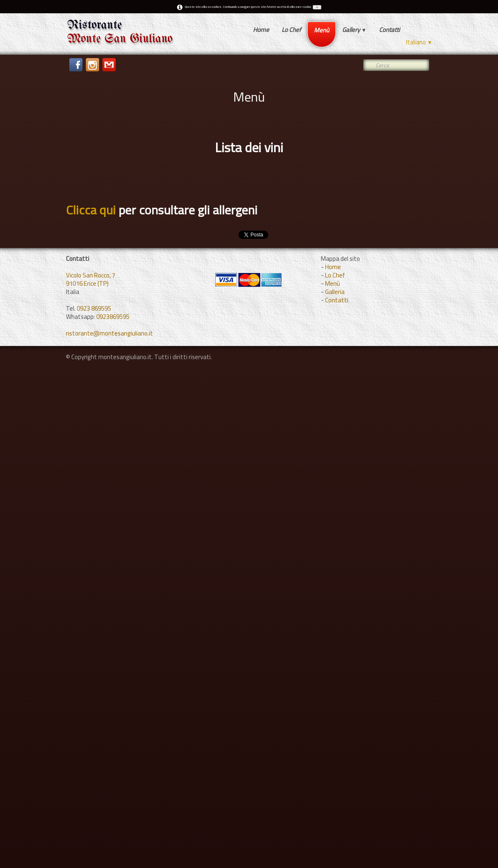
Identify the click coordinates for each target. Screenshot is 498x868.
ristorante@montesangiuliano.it (109, 333)
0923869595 (113, 317)
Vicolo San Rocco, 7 (91, 275)
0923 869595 (94, 308)
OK (317, 7)
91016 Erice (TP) (87, 283)
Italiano (419, 42)
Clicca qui (91, 210)
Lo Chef (291, 30)
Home (261, 30)
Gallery (354, 30)
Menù (322, 30)
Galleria (335, 292)
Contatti (389, 30)
